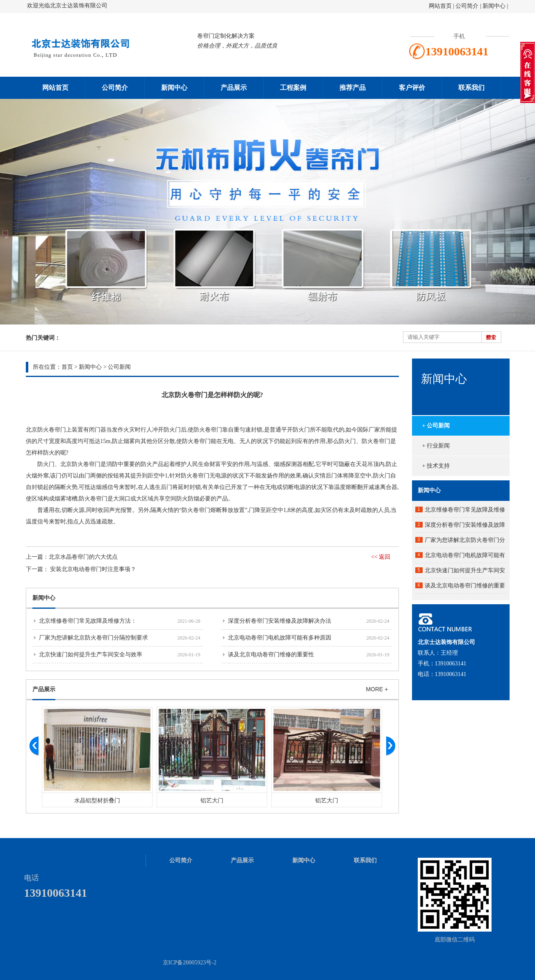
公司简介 (468, 6)
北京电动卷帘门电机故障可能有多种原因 (280, 638)
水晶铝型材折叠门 (97, 801)
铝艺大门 (212, 801)
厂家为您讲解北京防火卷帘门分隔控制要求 (93, 638)
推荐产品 (353, 88)
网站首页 (440, 6)
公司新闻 (119, 367)
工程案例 (293, 88)
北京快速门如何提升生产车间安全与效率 (91, 654)
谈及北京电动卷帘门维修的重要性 (271, 654)
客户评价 (412, 88)
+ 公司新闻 (436, 426)
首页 (67, 367)
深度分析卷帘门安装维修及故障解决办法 (280, 621)
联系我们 (471, 88)
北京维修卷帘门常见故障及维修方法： (88, 621)
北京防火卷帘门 (46, 430)
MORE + (377, 689)
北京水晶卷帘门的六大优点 (83, 557)
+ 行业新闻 (436, 446)
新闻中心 (494, 6)
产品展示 (234, 88)
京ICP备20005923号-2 (190, 963)
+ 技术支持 (436, 466)
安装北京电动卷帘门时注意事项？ (93, 569)
